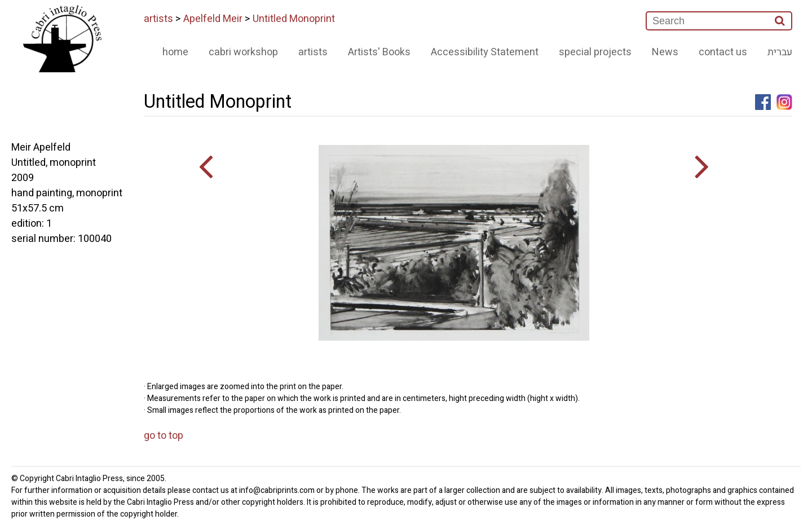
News (665, 52)
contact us (723, 52)
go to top (164, 436)
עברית (780, 52)
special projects (595, 52)
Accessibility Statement (485, 52)
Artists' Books (379, 52)
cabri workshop (243, 52)
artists (158, 19)
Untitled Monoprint (294, 19)
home (175, 52)
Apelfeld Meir (213, 19)
